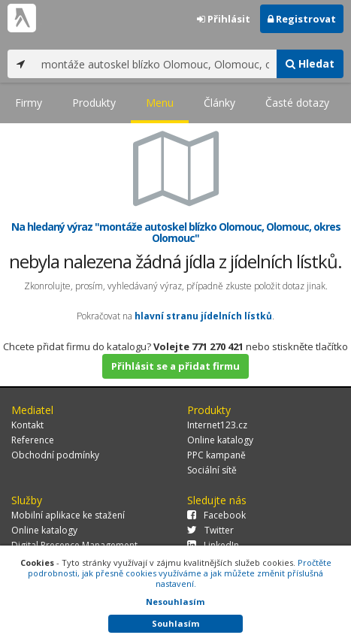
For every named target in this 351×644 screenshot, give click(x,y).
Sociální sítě (212, 470)
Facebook (216, 515)
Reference (33, 440)
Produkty (94, 103)
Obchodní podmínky (55, 455)
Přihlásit (224, 19)
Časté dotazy (297, 103)
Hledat (310, 63)
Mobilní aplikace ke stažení (68, 515)
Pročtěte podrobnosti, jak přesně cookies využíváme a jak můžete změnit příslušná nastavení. (180, 573)
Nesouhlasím (175, 602)
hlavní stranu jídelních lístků (203, 316)
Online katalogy (220, 440)
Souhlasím (175, 623)
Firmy (29, 103)
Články (219, 103)
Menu (160, 103)
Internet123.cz (217, 425)
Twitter (210, 530)
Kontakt (27, 425)
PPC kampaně (216, 455)
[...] (155, 64)
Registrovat (302, 19)
